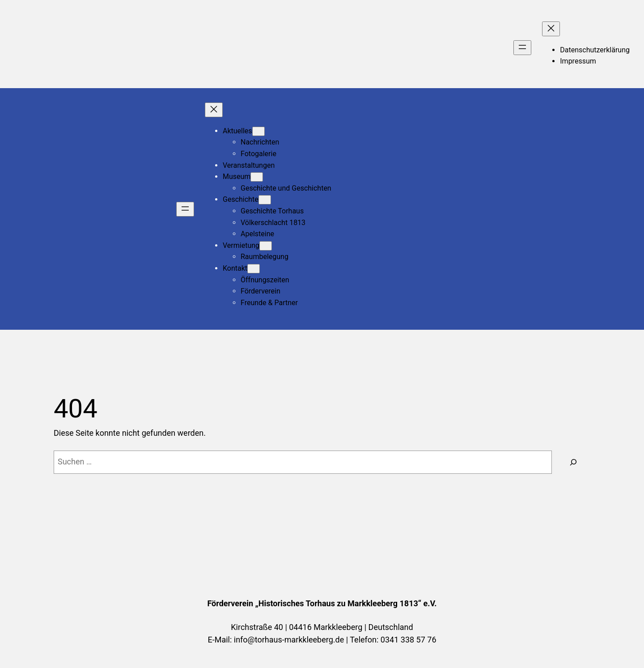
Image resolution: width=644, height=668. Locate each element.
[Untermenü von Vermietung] (266, 246)
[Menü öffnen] (522, 48)
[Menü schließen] (551, 29)
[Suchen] (573, 462)
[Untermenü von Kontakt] (254, 269)
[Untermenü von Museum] (257, 177)
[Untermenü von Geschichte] (265, 200)
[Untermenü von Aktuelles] (258, 131)
